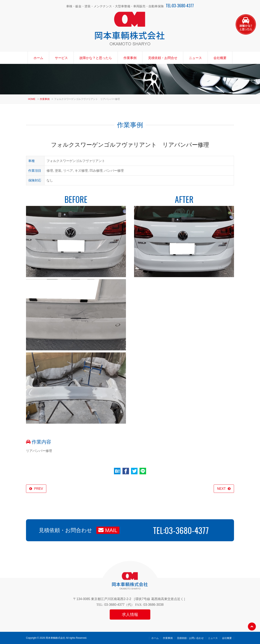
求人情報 (130, 614)
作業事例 (130, 58)
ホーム (38, 58)
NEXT (222, 489)
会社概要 (220, 58)
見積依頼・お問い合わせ (190, 638)
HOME (32, 99)
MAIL (108, 530)
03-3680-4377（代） (119, 605)
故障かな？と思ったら (96, 58)
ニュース (195, 58)
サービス (61, 58)
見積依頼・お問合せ (163, 58)
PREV (39, 489)
